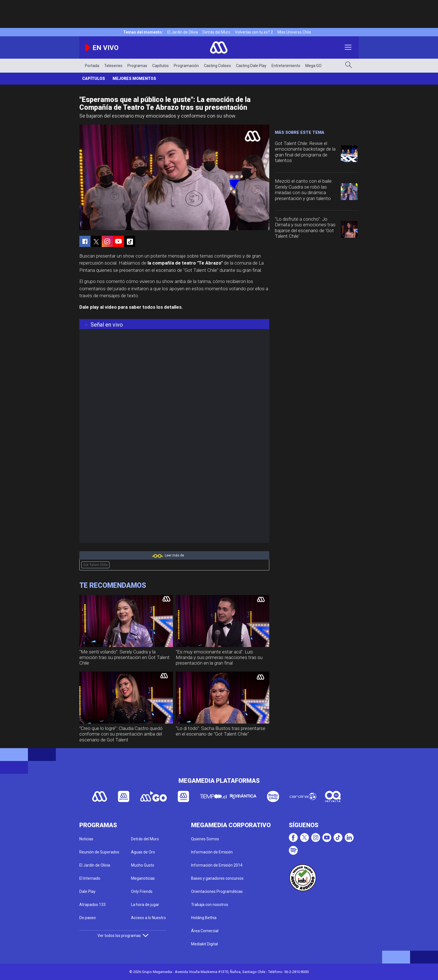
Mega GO (313, 66)
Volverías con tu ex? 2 (254, 32)
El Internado (90, 878)
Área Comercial (205, 931)
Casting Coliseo (217, 66)
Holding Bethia (204, 918)
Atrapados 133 (92, 905)
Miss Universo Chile (294, 32)
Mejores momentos (134, 79)
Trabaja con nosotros (210, 905)
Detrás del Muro (216, 32)
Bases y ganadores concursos (217, 878)
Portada (92, 66)
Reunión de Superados (99, 852)
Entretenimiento (286, 66)
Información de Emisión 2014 (217, 865)
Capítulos (160, 66)
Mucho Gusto (143, 865)
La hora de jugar (145, 905)
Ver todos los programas (123, 936)
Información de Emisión (212, 852)
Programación (186, 66)
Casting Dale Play (251, 66)
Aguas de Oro (143, 852)
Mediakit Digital (204, 944)
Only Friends (142, 891)
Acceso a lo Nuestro (148, 918)
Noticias (86, 839)
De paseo (88, 918)
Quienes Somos (205, 839)
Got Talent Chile (95, 565)
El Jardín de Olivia (183, 32)
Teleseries (113, 66)
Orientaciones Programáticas (217, 891)
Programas (137, 66)
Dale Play (87, 891)
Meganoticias (143, 878)
